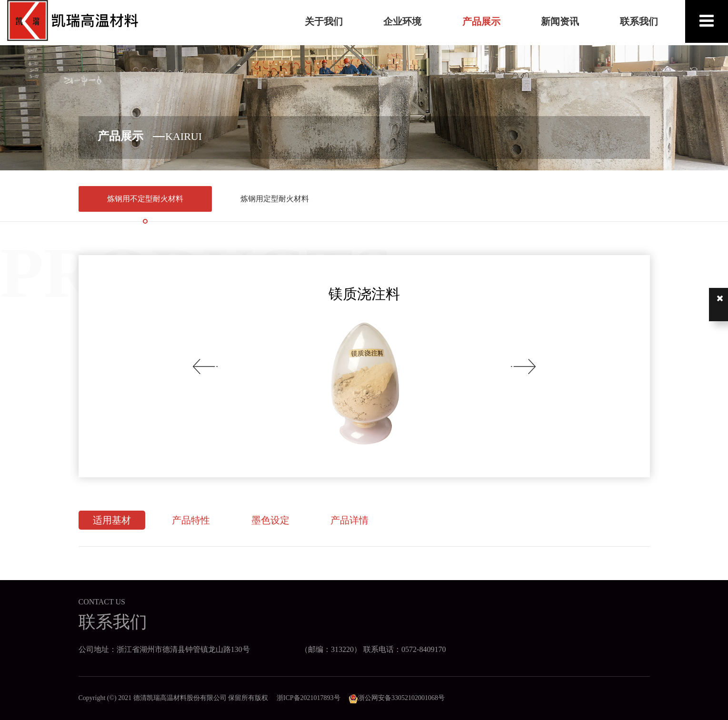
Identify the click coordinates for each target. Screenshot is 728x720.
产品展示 (481, 21)
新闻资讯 (560, 21)
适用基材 (112, 520)
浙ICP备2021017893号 (309, 698)
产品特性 (191, 520)
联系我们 (639, 21)
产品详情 (349, 520)
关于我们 (324, 21)
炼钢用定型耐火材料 (275, 199)
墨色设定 (270, 520)
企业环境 (402, 21)
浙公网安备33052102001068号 (397, 698)
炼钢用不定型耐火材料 (145, 199)
